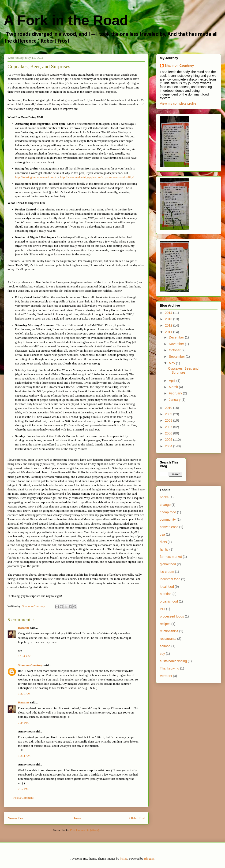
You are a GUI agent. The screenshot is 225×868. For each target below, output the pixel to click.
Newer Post (16, 818)
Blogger (149, 859)
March (174, 387)
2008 (169, 420)
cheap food (168, 512)
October (175, 350)
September (177, 357)
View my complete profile (178, 103)
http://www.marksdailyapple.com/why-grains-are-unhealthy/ (97, 177)
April (172, 381)
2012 (169, 325)
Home (77, 818)
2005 (169, 440)
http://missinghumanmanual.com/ (36, 177)
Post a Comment (23, 798)
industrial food (170, 579)
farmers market (171, 557)
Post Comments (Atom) (85, 830)
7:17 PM (23, 789)
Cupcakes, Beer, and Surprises (183, 370)
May (172, 363)
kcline (124, 859)
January (175, 400)
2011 (169, 332)
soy (162, 654)
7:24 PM (23, 723)
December (177, 337)
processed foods (172, 616)
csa (162, 534)
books (164, 497)
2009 (169, 414)
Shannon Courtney (31, 665)
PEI (163, 609)
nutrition (166, 594)
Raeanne (24, 628)
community (168, 519)
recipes (165, 624)
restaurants (168, 639)
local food (167, 587)
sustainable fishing (173, 661)
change (165, 505)
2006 (169, 433)
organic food (169, 601)
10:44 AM (24, 656)
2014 (169, 313)
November (177, 344)
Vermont (166, 676)
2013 (169, 319)
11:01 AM (24, 694)
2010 (169, 408)
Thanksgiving (170, 668)
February (176, 393)
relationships (169, 631)
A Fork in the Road (66, 20)
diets (163, 542)
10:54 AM (24, 756)
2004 (169, 446)
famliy (164, 549)
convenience (169, 527)
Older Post (137, 818)
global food (168, 564)
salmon (165, 646)
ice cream (167, 572)
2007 (169, 427)
